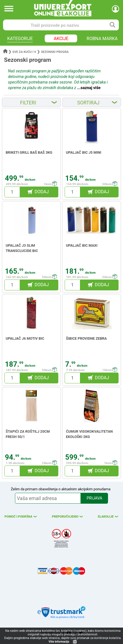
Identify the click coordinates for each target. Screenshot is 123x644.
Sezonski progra (55, 52)
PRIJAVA (94, 498)
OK (75, 642)
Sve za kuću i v (24, 52)
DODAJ (42, 192)
